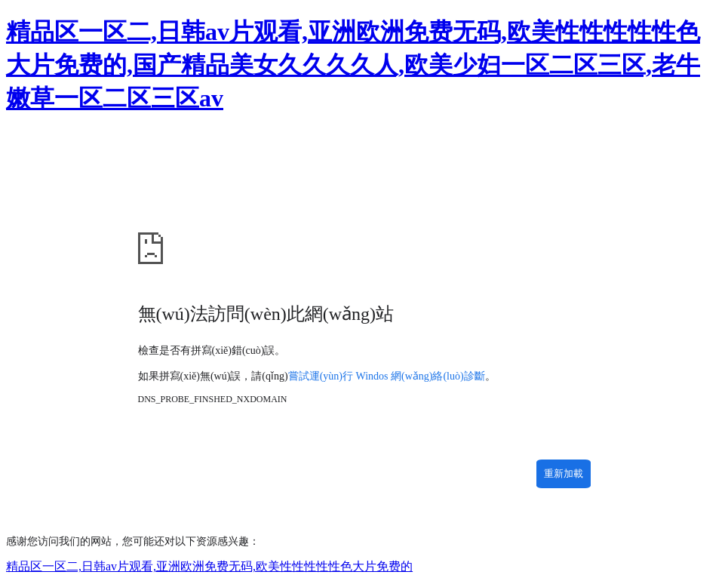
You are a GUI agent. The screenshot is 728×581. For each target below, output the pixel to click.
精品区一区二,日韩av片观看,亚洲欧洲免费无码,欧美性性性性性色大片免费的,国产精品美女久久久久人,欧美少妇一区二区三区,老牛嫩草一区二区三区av (353, 65)
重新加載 (564, 473)
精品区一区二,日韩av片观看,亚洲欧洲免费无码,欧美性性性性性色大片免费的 (209, 566)
